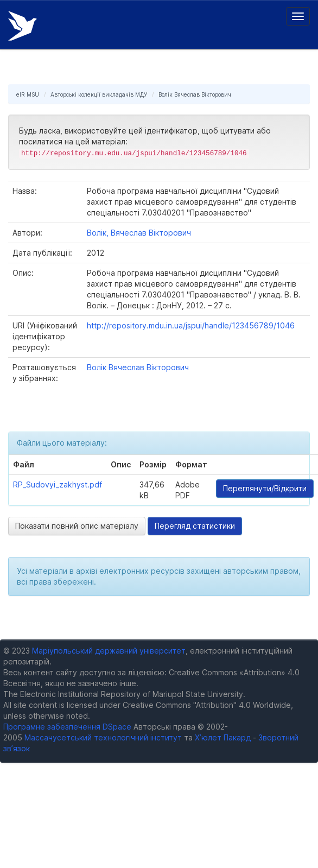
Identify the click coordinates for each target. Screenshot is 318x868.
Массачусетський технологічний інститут (103, 737)
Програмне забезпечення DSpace (67, 727)
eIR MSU (28, 94)
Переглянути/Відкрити (265, 488)
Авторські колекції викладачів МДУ (99, 94)
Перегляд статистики (195, 526)
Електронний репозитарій (23, 26)
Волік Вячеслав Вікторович (195, 94)
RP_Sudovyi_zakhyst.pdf (58, 484)
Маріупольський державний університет (109, 651)
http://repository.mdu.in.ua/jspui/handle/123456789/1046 (191, 325)
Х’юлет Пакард (223, 737)
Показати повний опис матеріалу (77, 526)
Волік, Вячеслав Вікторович (139, 233)
